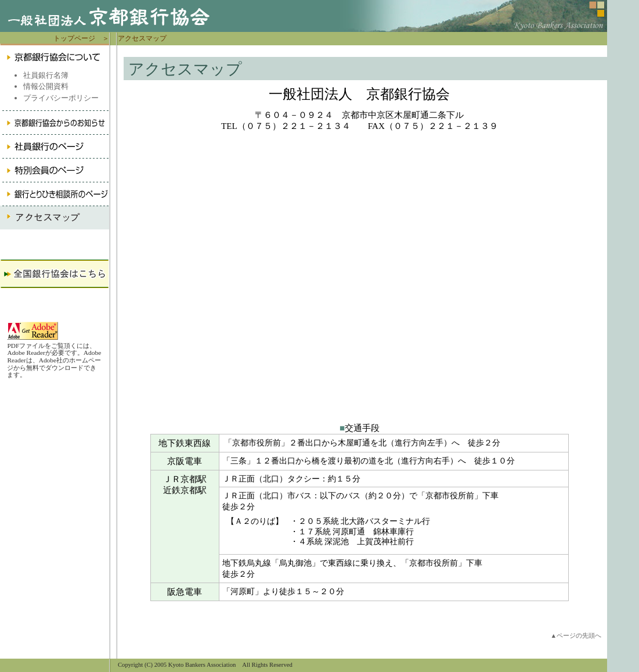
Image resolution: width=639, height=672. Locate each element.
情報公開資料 (46, 86)
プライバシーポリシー (61, 98)
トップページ (74, 38)
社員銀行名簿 (46, 75)
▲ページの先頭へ (576, 636)
